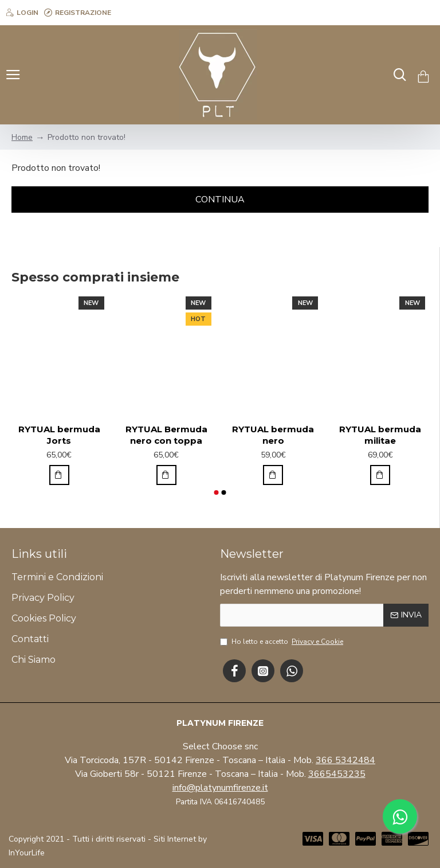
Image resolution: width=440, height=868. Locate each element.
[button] (216, 492)
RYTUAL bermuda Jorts (59, 435)
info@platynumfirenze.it (220, 788)
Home (22, 137)
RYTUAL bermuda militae (380, 435)
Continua (220, 200)
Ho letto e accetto (282, 642)
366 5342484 (345, 760)
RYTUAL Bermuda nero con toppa (166, 435)
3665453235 (337, 774)
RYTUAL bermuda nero (273, 435)
